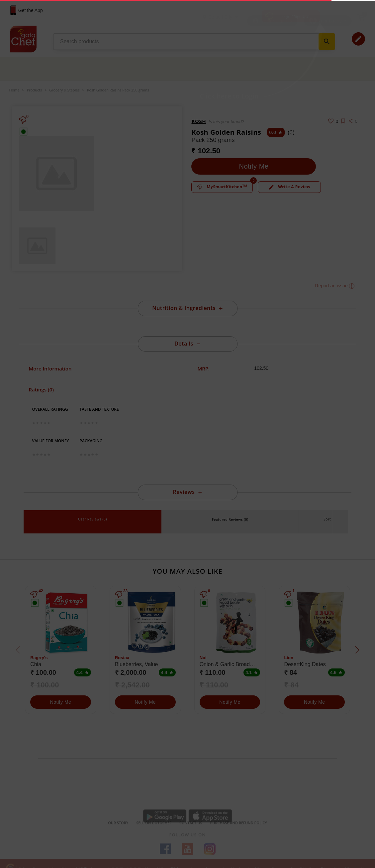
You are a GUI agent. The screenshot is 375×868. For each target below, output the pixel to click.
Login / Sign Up (294, 16)
